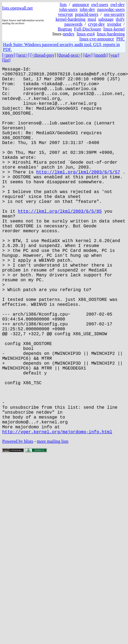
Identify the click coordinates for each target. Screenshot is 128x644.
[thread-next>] (70, 55)
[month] (101, 55)
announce (81, 4)
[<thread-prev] (43, 55)
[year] (114, 55)
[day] (88, 55)
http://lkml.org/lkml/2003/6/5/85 (60, 244)
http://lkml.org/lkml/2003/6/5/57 (78, 196)
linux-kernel (114, 29)
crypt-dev (96, 24)
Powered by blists (18, 523)
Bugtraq (65, 29)
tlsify (120, 19)
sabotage (106, 19)
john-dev (87, 9)
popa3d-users (87, 14)
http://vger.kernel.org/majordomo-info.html (57, 513)
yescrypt (66, 14)
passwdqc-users (111, 9)
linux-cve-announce (97, 39)
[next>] (23, 55)
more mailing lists (53, 523)
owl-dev (118, 4)
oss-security (114, 14)
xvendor (114, 24)
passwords (74, 24)
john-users (68, 9)
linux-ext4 (86, 34)
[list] (6, 60)
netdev (69, 34)
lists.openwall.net (17, 8)
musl (92, 19)
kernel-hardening (71, 19)
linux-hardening (111, 34)
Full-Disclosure (88, 29)
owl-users (100, 4)
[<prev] (9, 55)
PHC (120, 39)
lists (63, 4)
